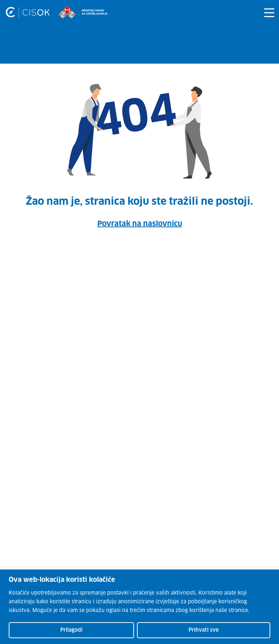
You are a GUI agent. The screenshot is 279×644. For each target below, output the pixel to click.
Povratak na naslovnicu (140, 224)
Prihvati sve (204, 630)
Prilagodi (71, 630)
